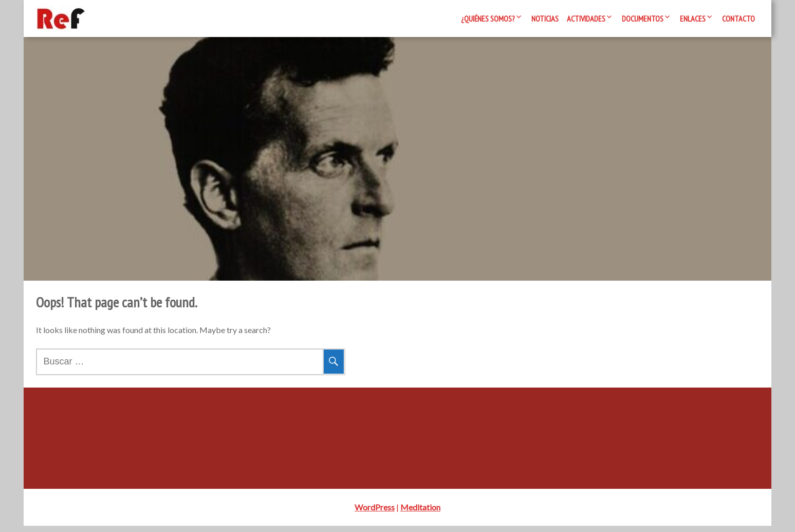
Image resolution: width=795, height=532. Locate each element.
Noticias (545, 19)
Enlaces (693, 19)
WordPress (375, 513)
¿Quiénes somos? (488, 19)
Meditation (420, 513)
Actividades (586, 19)
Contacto (738, 19)
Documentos (643, 19)
